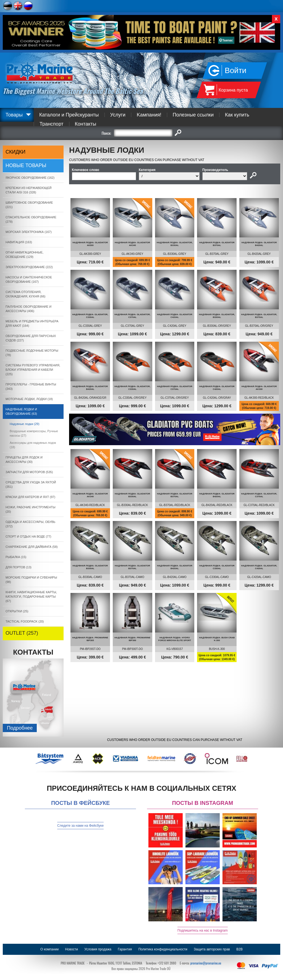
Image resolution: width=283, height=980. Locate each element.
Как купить (237, 115)
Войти (235, 70)
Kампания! (149, 115)
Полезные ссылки (193, 115)
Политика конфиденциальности (163, 949)
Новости (72, 949)
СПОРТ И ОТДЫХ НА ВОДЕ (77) (28, 536)
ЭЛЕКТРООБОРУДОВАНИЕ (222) (29, 267)
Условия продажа (98, 949)
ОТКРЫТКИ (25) (17, 611)
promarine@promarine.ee (206, 963)
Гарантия (125, 949)
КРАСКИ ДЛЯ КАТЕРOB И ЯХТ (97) (30, 497)
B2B (239, 949)
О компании (49, 949)
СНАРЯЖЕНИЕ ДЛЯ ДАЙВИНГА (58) (32, 547)
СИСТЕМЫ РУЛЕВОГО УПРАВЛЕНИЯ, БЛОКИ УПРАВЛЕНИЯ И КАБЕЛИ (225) (33, 370)
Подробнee (20, 728)
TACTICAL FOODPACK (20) (25, 621)
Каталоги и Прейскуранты (69, 115)
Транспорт (52, 124)
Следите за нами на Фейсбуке (80, 826)
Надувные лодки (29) (24, 424)
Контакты (86, 124)
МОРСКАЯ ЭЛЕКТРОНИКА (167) (29, 232)
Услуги (118, 115)
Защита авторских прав (212, 949)
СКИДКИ (15, 152)
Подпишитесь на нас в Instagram (203, 930)
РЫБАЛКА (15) (16, 557)
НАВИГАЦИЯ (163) (19, 242)
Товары (14, 115)
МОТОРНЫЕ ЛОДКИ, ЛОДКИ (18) (29, 399)
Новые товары (26, 165)
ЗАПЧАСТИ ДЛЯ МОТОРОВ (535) (29, 472)
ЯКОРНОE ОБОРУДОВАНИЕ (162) (30, 178)
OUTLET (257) (22, 633)
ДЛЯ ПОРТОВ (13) (19, 567)
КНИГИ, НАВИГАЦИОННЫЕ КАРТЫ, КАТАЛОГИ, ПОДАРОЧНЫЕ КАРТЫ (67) (31, 597)
